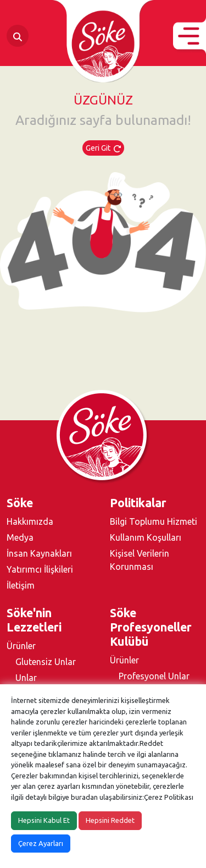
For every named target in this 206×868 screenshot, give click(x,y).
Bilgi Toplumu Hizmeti (154, 521)
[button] (190, 36)
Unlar (26, 678)
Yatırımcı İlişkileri (40, 569)
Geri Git (103, 148)
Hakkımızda (30, 521)
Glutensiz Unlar (46, 662)
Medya (20, 537)
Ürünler (21, 646)
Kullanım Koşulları (146, 537)
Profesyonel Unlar (154, 676)
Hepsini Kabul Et (44, 820)
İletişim (21, 585)
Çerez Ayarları (41, 843)
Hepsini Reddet (110, 820)
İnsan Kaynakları (39, 553)
